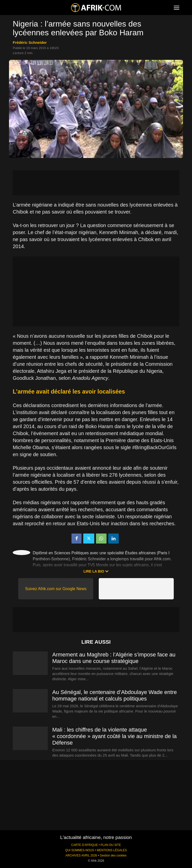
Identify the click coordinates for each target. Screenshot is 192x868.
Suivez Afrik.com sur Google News (56, 589)
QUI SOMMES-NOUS (80, 850)
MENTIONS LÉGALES (112, 850)
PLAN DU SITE (111, 845)
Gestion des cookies (113, 855)
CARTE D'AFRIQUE (84, 845)
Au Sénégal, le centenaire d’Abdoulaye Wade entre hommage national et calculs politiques (114, 695)
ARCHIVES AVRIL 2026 (81, 855)
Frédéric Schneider (30, 42)
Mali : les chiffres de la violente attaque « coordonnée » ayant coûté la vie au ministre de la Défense (114, 736)
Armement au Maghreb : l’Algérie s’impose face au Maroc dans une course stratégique (114, 658)
